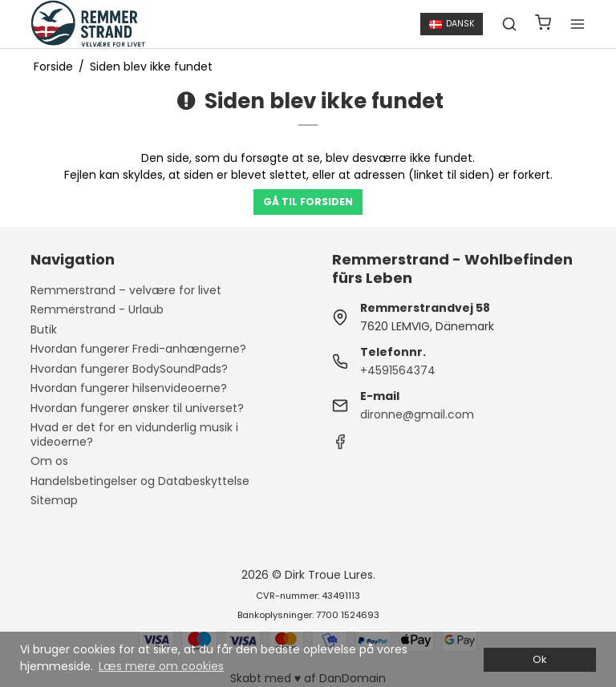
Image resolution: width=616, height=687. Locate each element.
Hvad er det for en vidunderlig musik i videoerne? (134, 434)
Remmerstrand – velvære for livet (126, 290)
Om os (49, 461)
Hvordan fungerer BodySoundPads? (129, 369)
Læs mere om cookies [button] (161, 666)
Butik (44, 329)
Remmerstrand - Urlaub (97, 309)
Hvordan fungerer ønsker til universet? (137, 408)
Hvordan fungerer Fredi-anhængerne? (138, 349)
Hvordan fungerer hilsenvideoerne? (129, 388)
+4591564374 (398, 370)
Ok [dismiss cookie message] (539, 659)
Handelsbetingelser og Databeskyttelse (140, 481)
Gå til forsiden (308, 202)
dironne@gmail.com (417, 414)
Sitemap (54, 500)
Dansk (452, 24)
